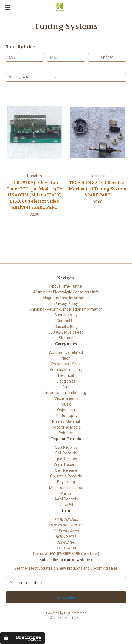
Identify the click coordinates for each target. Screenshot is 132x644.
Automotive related (66, 352)
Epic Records (66, 459)
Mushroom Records (66, 488)
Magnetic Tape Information (66, 298)
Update (107, 57)
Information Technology (66, 393)
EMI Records (66, 453)
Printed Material (66, 421)
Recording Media (66, 427)
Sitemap (66, 338)
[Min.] (25, 57)
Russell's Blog (66, 327)
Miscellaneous (66, 398)
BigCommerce (75, 613)
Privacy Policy (66, 304)
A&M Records (66, 499)
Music (66, 404)
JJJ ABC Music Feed (66, 332)
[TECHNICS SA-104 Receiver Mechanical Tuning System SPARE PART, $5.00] (98, 133)
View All (66, 505)
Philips (66, 493)
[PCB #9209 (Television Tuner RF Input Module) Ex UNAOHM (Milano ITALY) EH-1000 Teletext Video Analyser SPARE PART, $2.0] (34, 133)
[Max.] (66, 57)
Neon (66, 358)
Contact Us (66, 321)
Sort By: (15, 77)
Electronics (66, 381)
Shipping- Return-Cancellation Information (66, 309)
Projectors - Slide (66, 364)
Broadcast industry (66, 370)
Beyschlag (66, 482)
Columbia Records (66, 476)
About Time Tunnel (66, 286)
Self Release (66, 470)
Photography (66, 416)
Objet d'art (66, 410)
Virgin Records (66, 465)
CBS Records (66, 447)
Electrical (66, 375)
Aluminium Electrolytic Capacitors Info (66, 292)
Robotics (66, 433)
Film (66, 387)
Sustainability (66, 315)
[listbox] (40, 77)
